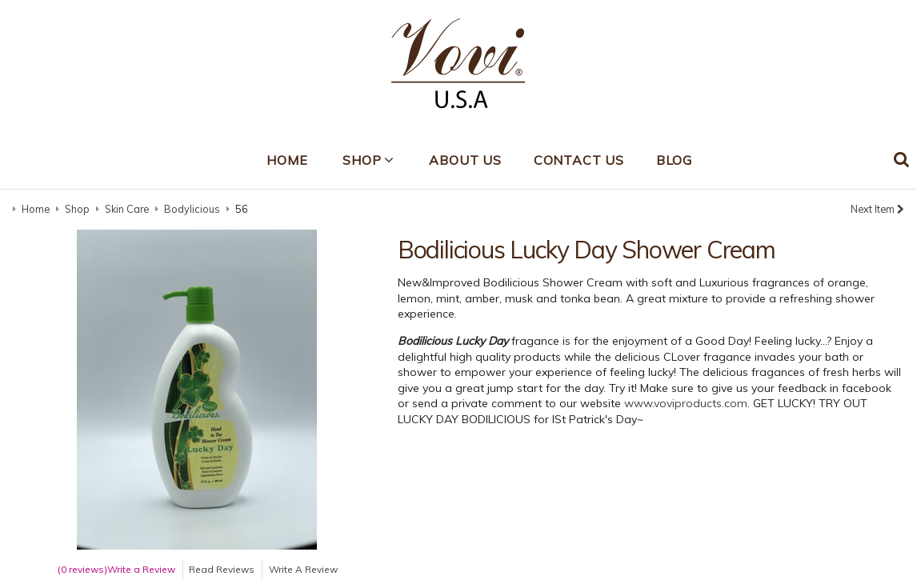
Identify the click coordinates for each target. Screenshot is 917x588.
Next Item (877, 209)
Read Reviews (222, 569)
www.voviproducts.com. (687, 403)
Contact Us (579, 160)
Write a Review (141, 569)
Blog (674, 160)
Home (287, 160)
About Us (465, 160)
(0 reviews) (82, 569)
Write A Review (303, 569)
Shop (362, 160)
